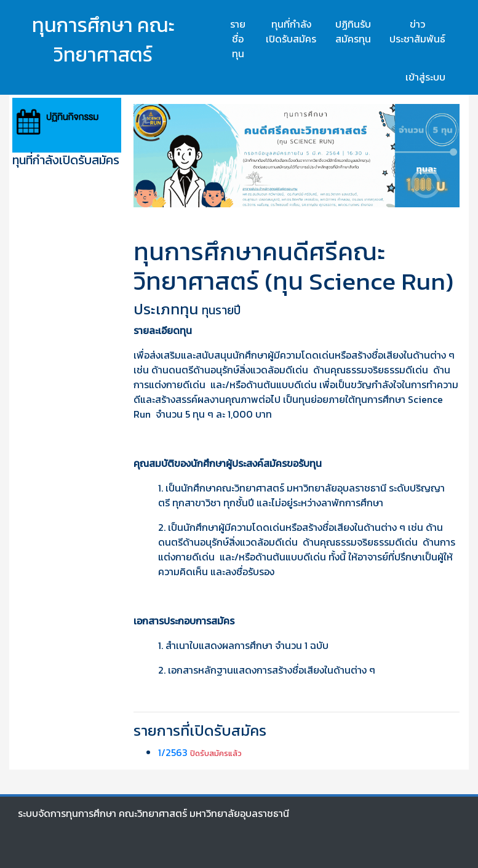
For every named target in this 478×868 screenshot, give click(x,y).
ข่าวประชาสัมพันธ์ (417, 31)
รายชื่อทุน (238, 39)
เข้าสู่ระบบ (425, 77)
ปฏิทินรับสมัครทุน (353, 31)
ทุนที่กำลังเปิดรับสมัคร (291, 31)
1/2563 (173, 752)
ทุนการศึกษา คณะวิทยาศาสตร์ (103, 40)
